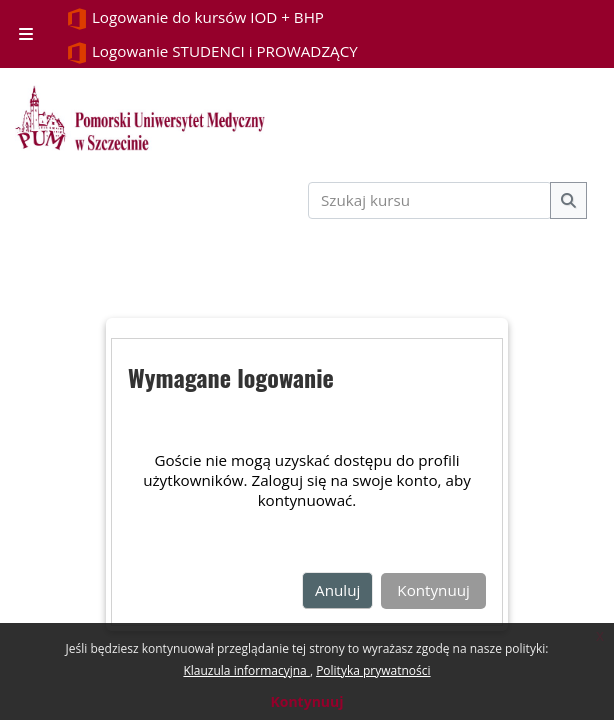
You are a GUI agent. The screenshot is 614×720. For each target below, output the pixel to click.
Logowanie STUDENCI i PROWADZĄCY (212, 52)
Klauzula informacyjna (246, 670)
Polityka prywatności (373, 670)
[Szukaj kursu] (430, 200)
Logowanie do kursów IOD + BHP (195, 18)
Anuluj (337, 590)
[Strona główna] (140, 118)
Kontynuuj (306, 701)
